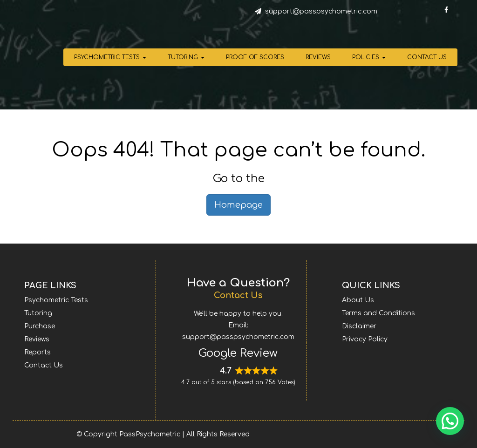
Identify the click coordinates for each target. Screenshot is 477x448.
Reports (37, 352)
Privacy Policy (365, 339)
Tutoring (186, 57)
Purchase (40, 326)
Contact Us (427, 57)
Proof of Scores (255, 57)
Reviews (318, 57)
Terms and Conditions (378, 313)
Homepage (238, 205)
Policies (369, 57)
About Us (358, 300)
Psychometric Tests (110, 57)
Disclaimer (359, 326)
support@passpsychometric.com (321, 11)
